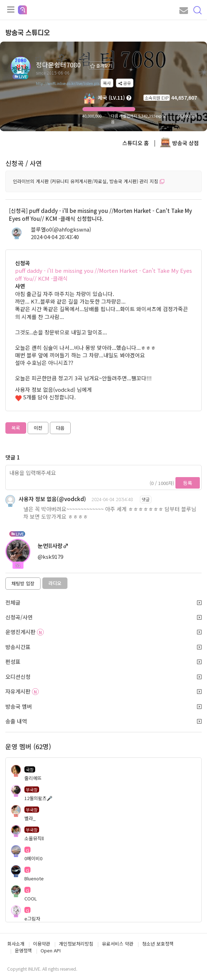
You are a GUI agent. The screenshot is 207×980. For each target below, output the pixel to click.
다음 (60, 428)
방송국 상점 (179, 143)
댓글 (146, 499)
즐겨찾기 (101, 65)
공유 (125, 83)
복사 (107, 83)
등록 (188, 483)
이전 (38, 428)
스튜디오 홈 (136, 143)
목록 (16, 428)
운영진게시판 (104, 632)
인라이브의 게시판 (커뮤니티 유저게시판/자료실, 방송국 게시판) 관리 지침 (89, 181)
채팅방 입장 (23, 583)
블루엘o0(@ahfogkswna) (61, 229)
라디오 (55, 583)
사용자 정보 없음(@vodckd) (52, 499)
